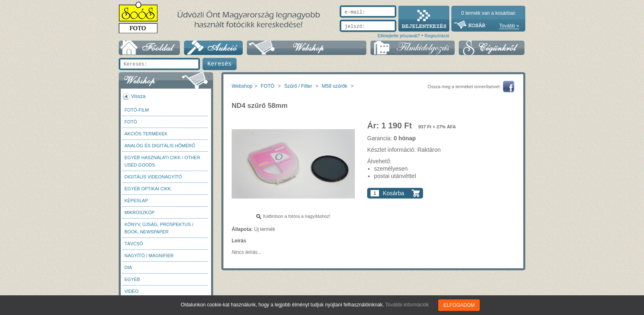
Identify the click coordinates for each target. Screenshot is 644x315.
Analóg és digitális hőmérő (160, 146)
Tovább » (509, 26)
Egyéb (132, 279)
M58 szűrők (335, 86)
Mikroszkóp (139, 212)
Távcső (134, 244)
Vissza (138, 96)
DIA (128, 267)
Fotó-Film (137, 110)
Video (131, 291)
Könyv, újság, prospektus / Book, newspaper (159, 228)
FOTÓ (131, 122)
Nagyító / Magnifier (149, 256)
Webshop (242, 86)
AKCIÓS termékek (146, 134)
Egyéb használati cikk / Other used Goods (162, 161)
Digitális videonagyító (153, 177)
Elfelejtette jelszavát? (399, 36)
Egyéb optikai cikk (148, 189)
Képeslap (136, 201)
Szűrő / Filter (298, 86)
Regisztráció (437, 36)
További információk (407, 305)
